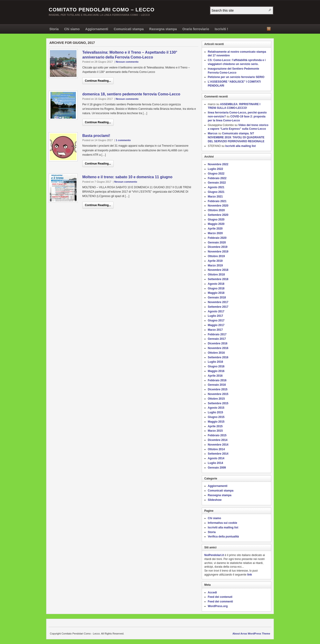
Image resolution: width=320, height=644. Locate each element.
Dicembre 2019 (218, 247)
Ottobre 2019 (216, 256)
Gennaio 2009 (217, 468)
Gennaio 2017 (217, 339)
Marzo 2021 (215, 197)
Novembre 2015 (218, 394)
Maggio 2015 (216, 422)
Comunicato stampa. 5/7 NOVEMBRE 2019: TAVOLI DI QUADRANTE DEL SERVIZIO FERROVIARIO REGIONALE (236, 137)
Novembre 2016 (218, 348)
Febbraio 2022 (217, 178)
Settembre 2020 (218, 215)
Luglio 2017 (215, 316)
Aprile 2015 (215, 426)
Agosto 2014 (216, 458)
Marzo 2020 (215, 233)
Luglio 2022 (215, 169)
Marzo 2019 (215, 265)
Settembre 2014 (218, 454)
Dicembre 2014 (218, 440)
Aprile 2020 (215, 229)
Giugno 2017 (216, 320)
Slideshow (215, 500)
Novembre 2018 (218, 270)
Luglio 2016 (215, 362)
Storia (54, 29)
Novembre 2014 (218, 445)
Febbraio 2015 (217, 435)
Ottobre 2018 (216, 275)
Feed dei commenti (220, 602)
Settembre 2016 (218, 357)
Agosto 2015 (216, 408)
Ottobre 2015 (216, 399)
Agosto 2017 (216, 311)
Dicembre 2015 (218, 389)
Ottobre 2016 (216, 353)
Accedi (212, 592)
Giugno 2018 (216, 288)
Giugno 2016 (216, 366)
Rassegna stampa (163, 29)
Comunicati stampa (129, 29)
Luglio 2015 (215, 412)
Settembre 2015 (218, 403)
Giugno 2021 (216, 192)
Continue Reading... (98, 81)
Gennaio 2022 (217, 183)
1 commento (123, 140)
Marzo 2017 (215, 330)
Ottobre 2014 (216, 449)
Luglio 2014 (215, 463)
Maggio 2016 (216, 371)
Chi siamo (72, 29)
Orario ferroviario (196, 29)
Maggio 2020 (216, 224)
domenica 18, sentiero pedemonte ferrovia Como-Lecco (131, 94)
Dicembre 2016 (218, 343)
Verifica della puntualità (223, 537)
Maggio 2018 (216, 293)
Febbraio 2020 (217, 238)
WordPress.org (218, 606)
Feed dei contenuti (220, 597)
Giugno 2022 (216, 174)
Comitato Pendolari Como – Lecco (102, 10)
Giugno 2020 (216, 220)
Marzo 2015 (215, 431)
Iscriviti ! (221, 29)
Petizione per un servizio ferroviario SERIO (236, 77)
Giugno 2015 (216, 417)
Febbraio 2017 (217, 334)
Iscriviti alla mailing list (240, 146)
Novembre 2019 (218, 252)
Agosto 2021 (216, 187)
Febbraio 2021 (217, 201)
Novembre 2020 (218, 206)
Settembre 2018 (218, 279)
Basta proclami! (96, 136)
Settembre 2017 (218, 307)
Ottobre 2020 (216, 210)
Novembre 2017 (218, 302)
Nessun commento (127, 62)
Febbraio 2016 (217, 380)
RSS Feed (269, 29)
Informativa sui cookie (222, 523)
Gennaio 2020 (217, 243)
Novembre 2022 (218, 164)
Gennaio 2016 (217, 385)
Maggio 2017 (216, 325)
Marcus (213, 133)
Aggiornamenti (97, 29)
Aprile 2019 (215, 261)
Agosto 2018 (216, 284)
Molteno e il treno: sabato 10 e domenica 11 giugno (127, 177)
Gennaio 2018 (217, 298)
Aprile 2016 (215, 376)
